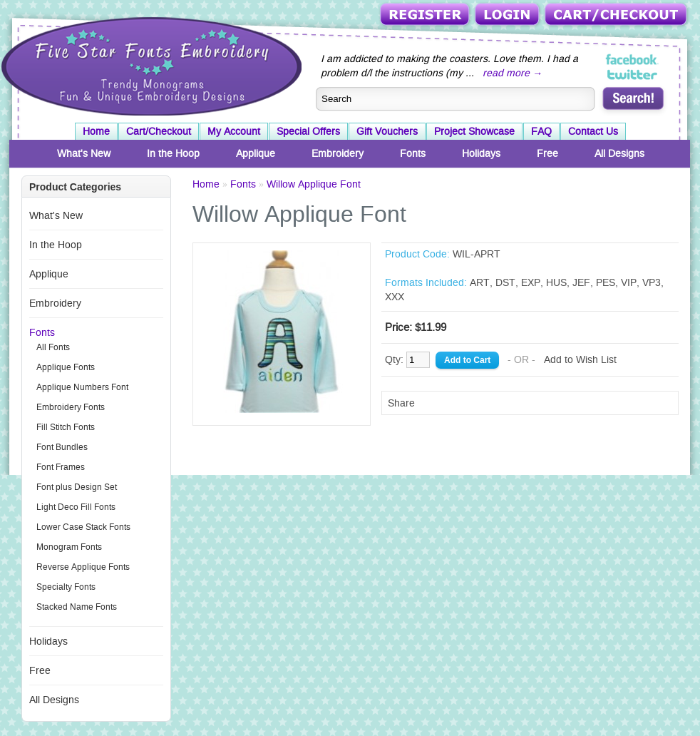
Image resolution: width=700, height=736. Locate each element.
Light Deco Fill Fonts (76, 507)
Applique (256, 153)
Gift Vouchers (387, 131)
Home (96, 131)
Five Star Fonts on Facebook (633, 60)
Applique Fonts (66, 367)
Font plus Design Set (77, 487)
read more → (513, 73)
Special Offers (308, 131)
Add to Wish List (580, 359)
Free (547, 153)
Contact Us (593, 131)
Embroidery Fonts (71, 407)
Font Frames (61, 467)
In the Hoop (173, 153)
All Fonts (53, 347)
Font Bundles (62, 447)
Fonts (413, 153)
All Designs (619, 153)
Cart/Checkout (617, 15)
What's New (84, 153)
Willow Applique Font (314, 184)
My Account (234, 131)
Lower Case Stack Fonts (83, 527)
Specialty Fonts (66, 587)
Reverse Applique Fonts (83, 567)
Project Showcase (474, 131)
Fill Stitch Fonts (66, 427)
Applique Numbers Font (82, 387)
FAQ (541, 131)
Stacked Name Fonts (77, 607)
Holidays (481, 153)
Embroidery (338, 153)
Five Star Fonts (150, 65)
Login (508, 15)
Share (401, 403)
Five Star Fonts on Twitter (633, 74)
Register (426, 15)
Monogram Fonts (69, 547)
